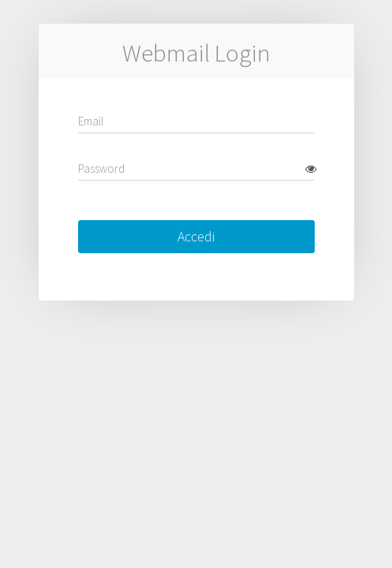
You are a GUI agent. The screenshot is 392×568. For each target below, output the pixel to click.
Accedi (196, 236)
